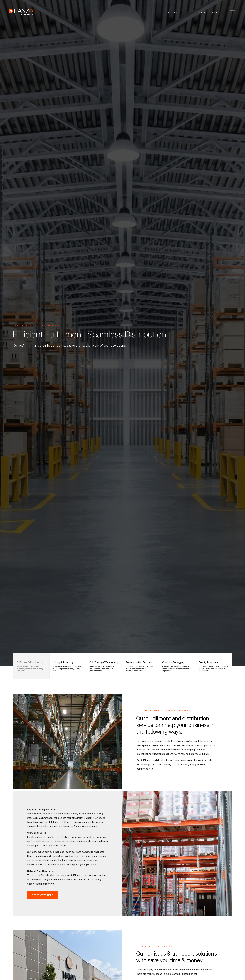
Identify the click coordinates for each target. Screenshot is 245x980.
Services (172, 12)
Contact (216, 12)
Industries (188, 12)
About (203, 12)
